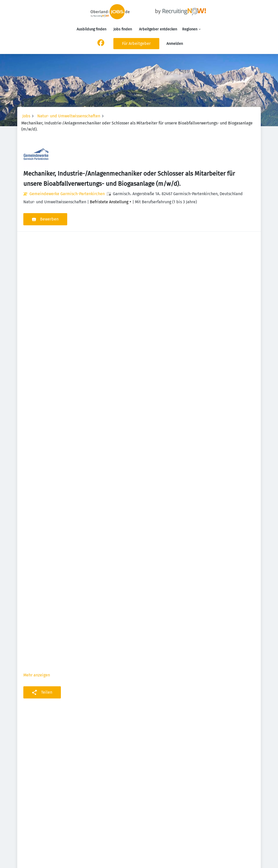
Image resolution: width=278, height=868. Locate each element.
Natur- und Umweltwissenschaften (69, 116)
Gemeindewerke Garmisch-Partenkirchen (67, 194)
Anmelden (175, 44)
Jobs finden (123, 29)
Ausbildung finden (91, 29)
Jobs (26, 116)
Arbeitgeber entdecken (158, 29)
